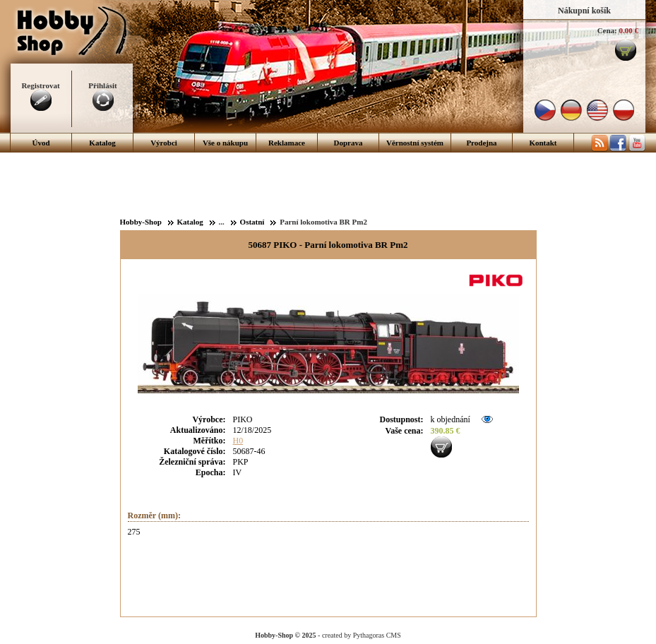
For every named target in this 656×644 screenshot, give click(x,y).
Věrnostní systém (415, 143)
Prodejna (481, 143)
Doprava (348, 143)
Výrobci (164, 143)
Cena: (607, 30)
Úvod (41, 143)
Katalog (102, 143)
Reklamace (287, 143)
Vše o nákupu (225, 143)
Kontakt (543, 143)
